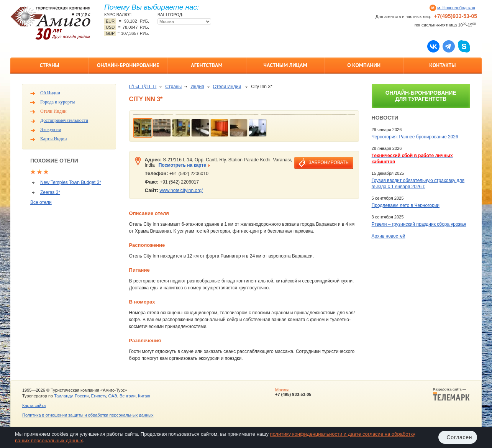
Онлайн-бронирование (128, 65)
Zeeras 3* (50, 192)
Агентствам (207, 65)
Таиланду (63, 396)
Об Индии (50, 93)
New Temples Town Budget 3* (71, 182)
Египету (99, 396)
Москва (282, 390)
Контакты (442, 65)
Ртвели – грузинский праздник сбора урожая (419, 224)
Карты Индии (53, 139)
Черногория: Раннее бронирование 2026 (415, 137)
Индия (197, 87)
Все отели (41, 202)
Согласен (459, 437)
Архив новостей (389, 236)
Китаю (144, 396)
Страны (49, 65)
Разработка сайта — (451, 394)
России (82, 396)
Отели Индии (53, 111)
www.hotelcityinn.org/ (181, 190)
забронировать (328, 162)
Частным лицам (285, 65)
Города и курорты (57, 102)
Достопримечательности (64, 120)
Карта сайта (34, 405)
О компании (364, 65)
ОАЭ (112, 396)
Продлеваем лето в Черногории (406, 205)
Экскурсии (51, 130)
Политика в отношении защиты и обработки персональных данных (88, 415)
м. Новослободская (456, 8)
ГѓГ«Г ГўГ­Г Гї (143, 87)
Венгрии (128, 396)
